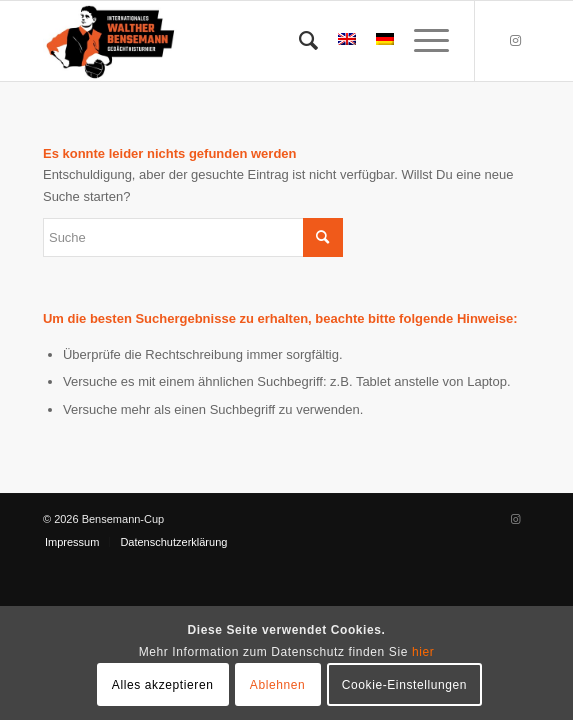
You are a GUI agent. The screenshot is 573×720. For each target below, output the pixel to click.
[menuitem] (298, 41)
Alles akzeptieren (163, 685)
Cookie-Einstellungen (404, 685)
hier (423, 652)
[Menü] (421, 41)
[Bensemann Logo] (238, 41)
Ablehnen (278, 685)
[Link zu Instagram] (515, 41)
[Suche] (298, 41)
